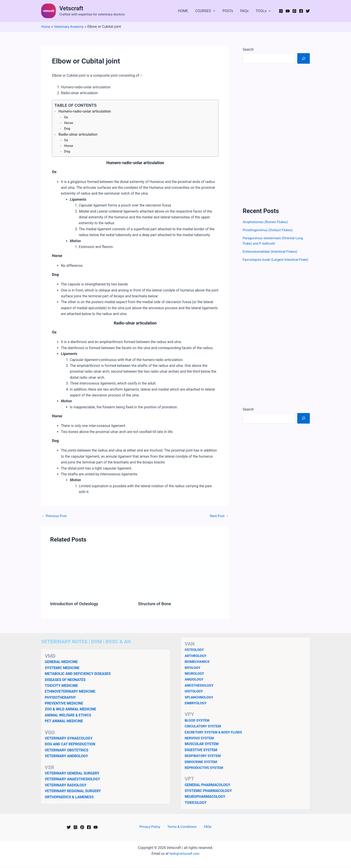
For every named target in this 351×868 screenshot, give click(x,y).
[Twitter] (308, 11)
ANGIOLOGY (195, 680)
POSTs (228, 11)
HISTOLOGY (194, 692)
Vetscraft (71, 8)
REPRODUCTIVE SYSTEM (205, 768)
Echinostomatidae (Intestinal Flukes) (272, 251)
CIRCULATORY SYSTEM (204, 727)
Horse (69, 123)
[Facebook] (301, 11)
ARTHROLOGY (196, 656)
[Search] (304, 58)
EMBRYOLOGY (196, 704)
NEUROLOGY (195, 674)
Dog (67, 129)
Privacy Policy (152, 828)
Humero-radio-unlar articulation (87, 111)
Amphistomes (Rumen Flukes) (267, 222)
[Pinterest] (294, 11)
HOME (183, 11)
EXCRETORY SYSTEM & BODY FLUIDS (215, 733)
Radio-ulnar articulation (79, 135)
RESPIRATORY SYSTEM (204, 757)
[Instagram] (281, 11)
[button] (213, 11)
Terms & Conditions (182, 828)
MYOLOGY (193, 668)
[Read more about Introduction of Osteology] (91, 575)
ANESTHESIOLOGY (200, 686)
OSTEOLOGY (195, 651)
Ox (66, 118)
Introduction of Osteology (76, 605)
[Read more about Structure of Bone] (179, 575)
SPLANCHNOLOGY (200, 698)
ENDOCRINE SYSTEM (202, 762)
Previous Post (55, 517)
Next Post (219, 517)
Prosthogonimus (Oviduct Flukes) (269, 230)
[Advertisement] (276, 135)
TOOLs (263, 11)
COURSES (205, 11)
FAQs (244, 11)
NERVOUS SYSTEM (200, 739)
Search (248, 49)
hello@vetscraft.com (185, 854)
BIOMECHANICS (198, 662)
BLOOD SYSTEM (198, 721)
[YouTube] (288, 11)
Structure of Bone (156, 605)
